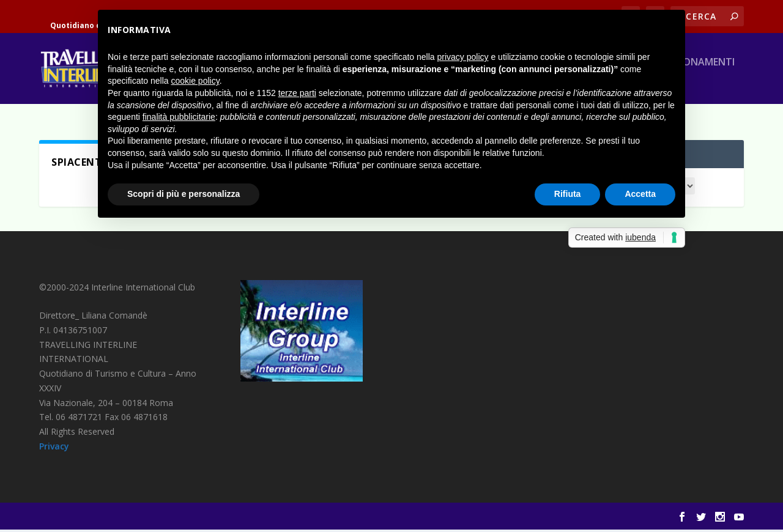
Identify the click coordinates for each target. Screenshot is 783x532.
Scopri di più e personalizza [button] (184, 194)
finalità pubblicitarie (179, 117)
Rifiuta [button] (568, 194)
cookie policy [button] (195, 81)
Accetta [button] (640, 194)
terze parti (297, 93)
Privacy (54, 449)
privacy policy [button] (463, 57)
